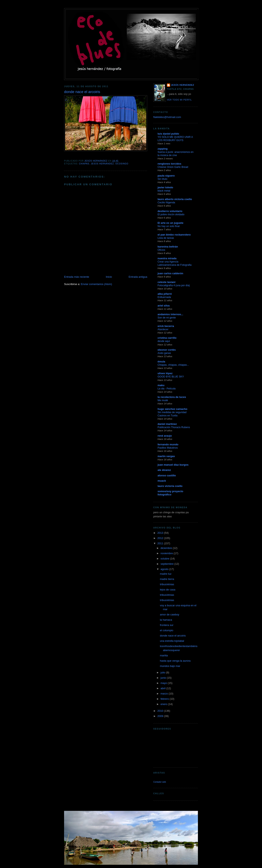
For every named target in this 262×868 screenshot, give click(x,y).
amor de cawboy (169, 615)
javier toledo (165, 187)
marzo (165, 694)
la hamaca (166, 620)
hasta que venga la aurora (175, 661)
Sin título (162, 179)
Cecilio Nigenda (166, 203)
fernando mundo (168, 444)
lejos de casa (168, 590)
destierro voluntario (170, 211)
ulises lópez (165, 373)
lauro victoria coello (170, 486)
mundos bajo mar (170, 666)
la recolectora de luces (172, 397)
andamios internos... (170, 314)
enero (164, 704)
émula (161, 362)
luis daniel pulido (168, 134)
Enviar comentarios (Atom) (96, 284)
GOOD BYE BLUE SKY (171, 377)
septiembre (168, 564)
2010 (161, 711)
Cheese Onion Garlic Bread (173, 167)
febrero (165, 699)
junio (164, 678)
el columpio (166, 630)
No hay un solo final (169, 226)
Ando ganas (164, 353)
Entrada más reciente (77, 277)
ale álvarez (164, 470)
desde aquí (164, 341)
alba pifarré (165, 294)
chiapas (84, 164)
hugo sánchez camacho (172, 409)
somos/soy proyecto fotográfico (170, 493)
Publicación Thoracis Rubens (174, 427)
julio (163, 672)
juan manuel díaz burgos (173, 465)
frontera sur (166, 625)
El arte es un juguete (170, 223)
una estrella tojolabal (172, 641)
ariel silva (164, 306)
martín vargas (166, 456)
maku (161, 385)
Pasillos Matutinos (168, 448)
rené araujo (165, 436)
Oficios (161, 250)
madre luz (166, 574)
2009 (161, 716)
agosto (165, 569)
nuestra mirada (167, 258)
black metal (164, 191)
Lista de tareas (166, 238)
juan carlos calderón (170, 273)
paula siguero (166, 176)
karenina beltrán (168, 247)
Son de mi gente (167, 318)
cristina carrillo (167, 338)
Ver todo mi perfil (179, 100)
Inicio (109, 277)
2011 (161, 543)
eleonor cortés (167, 350)
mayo (164, 683)
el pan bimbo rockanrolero (174, 235)
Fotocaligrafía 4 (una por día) (174, 285)
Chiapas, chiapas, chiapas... (173, 365)
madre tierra (167, 579)
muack (162, 481)
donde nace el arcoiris (173, 636)
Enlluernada (164, 297)
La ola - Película (167, 389)
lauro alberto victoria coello (175, 199)
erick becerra (166, 326)
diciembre (167, 548)
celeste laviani (166, 282)
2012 (161, 538)
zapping (163, 149)
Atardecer (163, 329)
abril (163, 688)
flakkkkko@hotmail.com (167, 117)
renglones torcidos (169, 164)
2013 (161, 533)
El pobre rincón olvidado (171, 214)
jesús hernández (102, 164)
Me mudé (163, 400)
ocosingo (122, 164)
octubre (165, 559)
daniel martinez (167, 424)
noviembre (167, 553)
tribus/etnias (167, 584)
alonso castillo (167, 475)
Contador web (160, 782)
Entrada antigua (138, 277)
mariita (164, 655)
